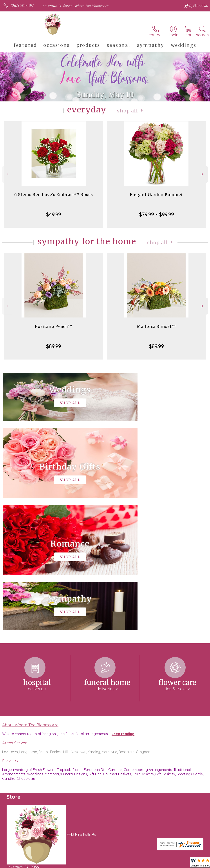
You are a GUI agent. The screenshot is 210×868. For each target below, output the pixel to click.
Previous (7, 174)
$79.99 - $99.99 (157, 214)
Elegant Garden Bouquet (156, 195)
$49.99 (54, 214)
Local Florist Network (165, 864)
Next (203, 174)
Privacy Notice (133, 864)
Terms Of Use (107, 864)
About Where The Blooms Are (30, 593)
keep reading (123, 602)
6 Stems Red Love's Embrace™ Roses (54, 195)
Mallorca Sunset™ (156, 326)
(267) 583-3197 (22, 6)
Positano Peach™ (54, 326)
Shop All (128, 111)
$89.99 (54, 346)
